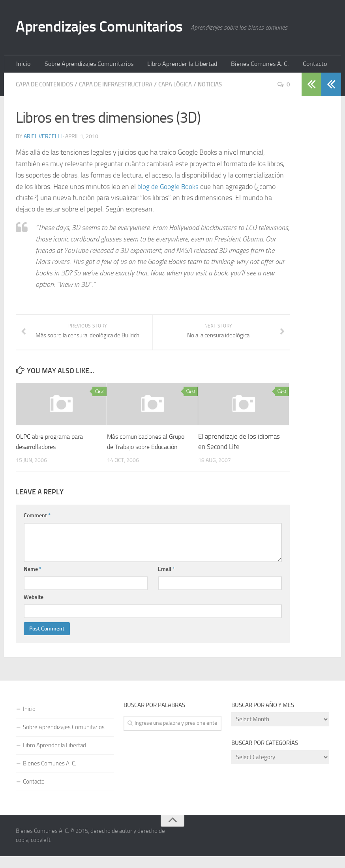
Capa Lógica (188, 86)
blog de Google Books (168, 188)
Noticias (225, 86)
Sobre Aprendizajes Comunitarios (83, 65)
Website (34, 609)
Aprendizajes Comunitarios (108, 28)
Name (33, 581)
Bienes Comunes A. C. (244, 65)
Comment (37, 527)
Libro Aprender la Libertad (170, 65)
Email (166, 581)
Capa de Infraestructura (124, 86)
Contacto (295, 65)
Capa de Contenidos (47, 86)
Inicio (22, 65)
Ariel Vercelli (43, 138)
